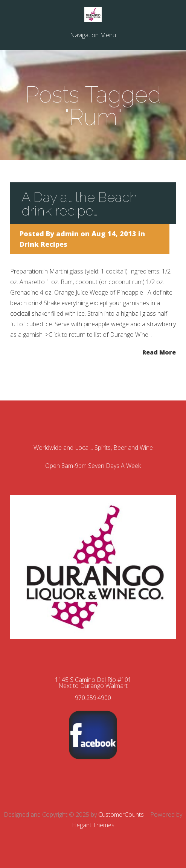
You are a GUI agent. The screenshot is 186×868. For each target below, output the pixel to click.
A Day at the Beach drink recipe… (79, 204)
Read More (159, 352)
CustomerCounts (121, 815)
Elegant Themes (93, 825)
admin (67, 234)
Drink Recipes (43, 244)
